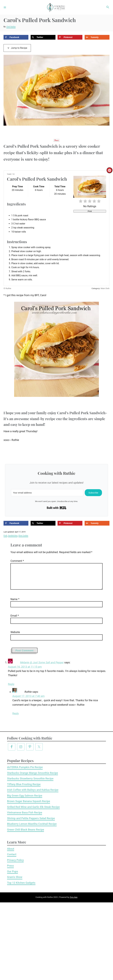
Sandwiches (13, 536)
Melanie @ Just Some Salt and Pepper (42, 667)
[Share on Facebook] (16, 37)
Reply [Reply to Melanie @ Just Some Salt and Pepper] (11, 689)
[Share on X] (43, 37)
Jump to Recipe (17, 48)
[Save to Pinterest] (70, 37)
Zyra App (74, 902)
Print (90, 211)
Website (12, 637)
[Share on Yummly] (97, 37)
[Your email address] (47, 493)
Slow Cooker (23, 536)
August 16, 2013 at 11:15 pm (25, 671)
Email (11, 620)
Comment (14, 561)
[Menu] (5, 7)
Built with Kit (57, 508)
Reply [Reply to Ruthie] (16, 718)
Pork (5, 536)
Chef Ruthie (11, 27)
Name (12, 604)
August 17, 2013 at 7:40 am (28, 701)
